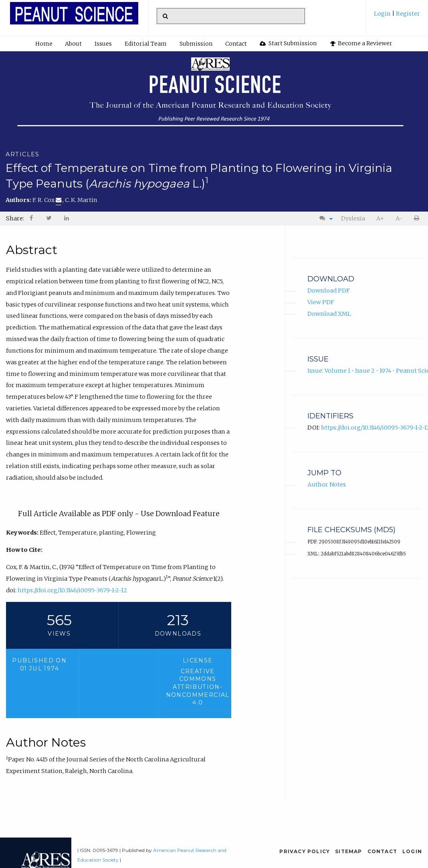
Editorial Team (146, 44)
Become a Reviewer (361, 43)
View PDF (321, 302)
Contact (236, 44)
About (73, 44)
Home (44, 44)
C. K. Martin (81, 200)
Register (407, 14)
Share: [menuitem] (15, 218)
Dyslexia (353, 218)
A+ (380, 218)
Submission (196, 44)
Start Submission (288, 43)
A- (399, 218)
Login (383, 14)
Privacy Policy (305, 851)
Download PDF (329, 291)
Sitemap (348, 851)
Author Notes (327, 484)
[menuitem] (397, 17)
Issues (103, 44)
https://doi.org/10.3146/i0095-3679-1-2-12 (72, 590)
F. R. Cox (47, 200)
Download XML (329, 314)
